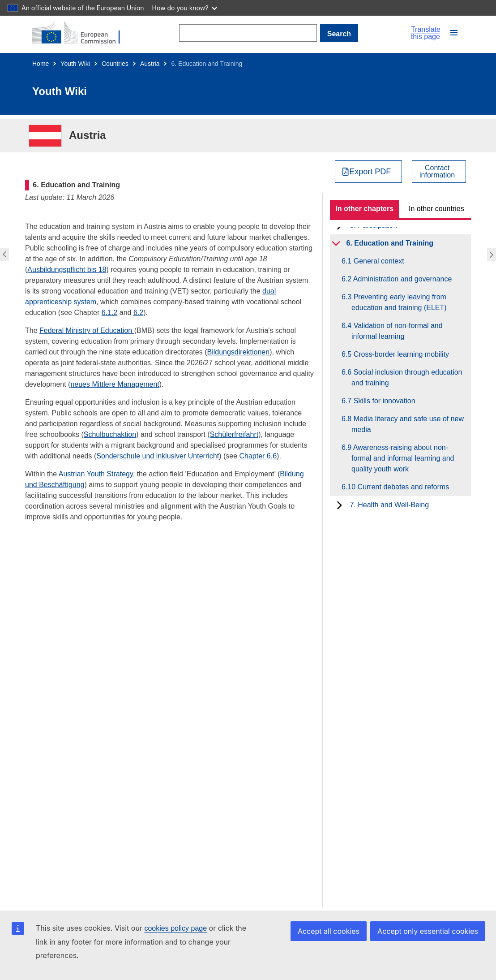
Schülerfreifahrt (234, 434)
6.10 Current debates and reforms (400, 487)
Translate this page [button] (426, 33)
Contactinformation (437, 172)
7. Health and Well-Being (389, 505)
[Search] (248, 33)
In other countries (436, 209)
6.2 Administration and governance (402, 279)
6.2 (138, 313)
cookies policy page (175, 928)
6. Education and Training (390, 243)
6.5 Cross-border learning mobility (400, 354)
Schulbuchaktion (110, 434)
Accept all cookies (329, 931)
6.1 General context (378, 261)
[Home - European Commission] (81, 33)
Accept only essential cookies (428, 931)
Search (339, 34)
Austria (150, 64)
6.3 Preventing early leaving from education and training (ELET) (399, 302)
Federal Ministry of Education (87, 330)
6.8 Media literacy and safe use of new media (408, 424)
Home (41, 64)
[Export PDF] (369, 172)
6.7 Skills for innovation (383, 401)
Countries (115, 64)
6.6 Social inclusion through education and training (407, 378)
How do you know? (185, 8)
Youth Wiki (75, 64)
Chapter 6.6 (258, 456)
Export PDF (370, 172)
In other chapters (364, 209)
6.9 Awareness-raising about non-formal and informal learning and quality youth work (403, 458)
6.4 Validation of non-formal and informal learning (397, 331)
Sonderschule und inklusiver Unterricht (158, 456)
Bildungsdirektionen (238, 352)
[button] (454, 33)
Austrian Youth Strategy (96, 474)
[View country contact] (439, 172)
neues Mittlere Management (115, 384)
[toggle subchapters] (336, 243)
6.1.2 (110, 313)
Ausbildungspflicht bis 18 (67, 270)
